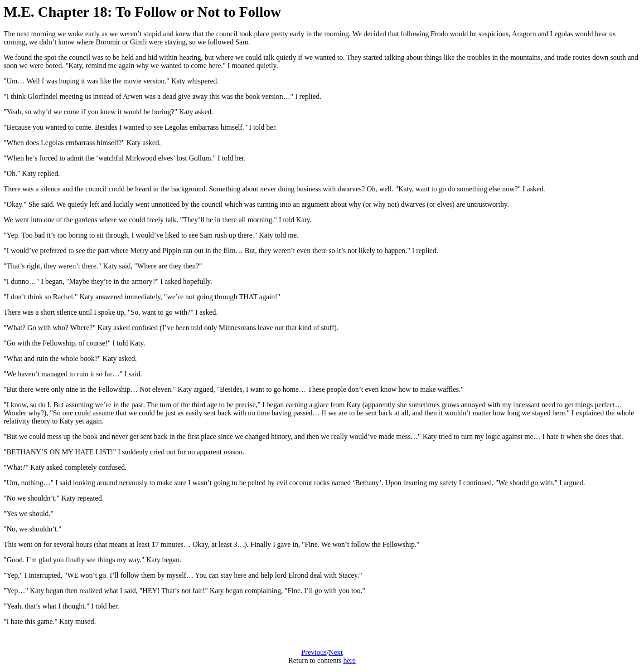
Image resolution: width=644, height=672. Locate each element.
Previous (314, 652)
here (349, 660)
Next (336, 652)
